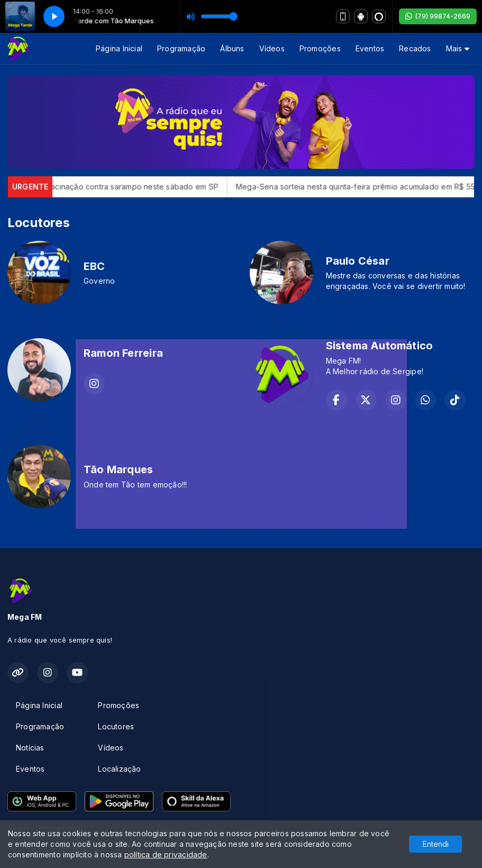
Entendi (436, 844)
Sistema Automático (380, 346)
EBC (94, 266)
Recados (415, 48)
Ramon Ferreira (123, 353)
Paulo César (358, 261)
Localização (119, 769)
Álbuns (232, 48)
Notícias (30, 748)
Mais (458, 48)
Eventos (370, 48)
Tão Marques (118, 469)
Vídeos (272, 48)
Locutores (116, 726)
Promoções (320, 48)
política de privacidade (166, 855)
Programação (181, 48)
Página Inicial (119, 48)
